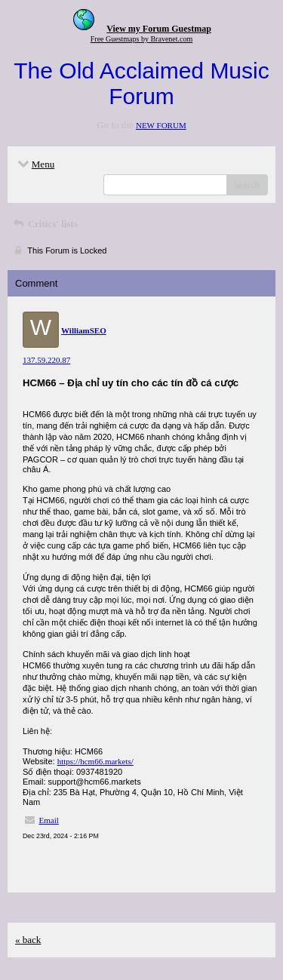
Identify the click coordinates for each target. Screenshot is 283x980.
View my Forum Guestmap (159, 29)
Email (49, 820)
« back (28, 940)
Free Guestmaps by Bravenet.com (142, 39)
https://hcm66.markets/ (95, 761)
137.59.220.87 (46, 360)
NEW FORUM (161, 125)
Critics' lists (45, 224)
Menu (35, 164)
